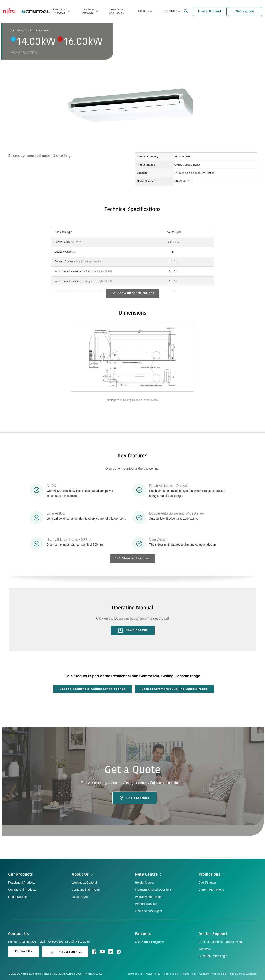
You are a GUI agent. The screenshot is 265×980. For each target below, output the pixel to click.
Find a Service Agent (149, 911)
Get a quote (245, 11)
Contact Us (20, 934)
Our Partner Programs (149, 942)
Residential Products (22, 883)
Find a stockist (65, 952)
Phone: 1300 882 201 (22, 942)
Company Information (86, 890)
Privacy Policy (154, 974)
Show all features (132, 558)
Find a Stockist (210, 11)
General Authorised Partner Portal (221, 942)
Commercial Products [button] (88, 11)
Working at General (84, 883)
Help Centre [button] (170, 11)
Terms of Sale (172, 974)
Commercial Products (22, 890)
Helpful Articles (145, 883)
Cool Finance (207, 883)
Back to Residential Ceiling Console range (93, 689)
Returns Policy (190, 974)
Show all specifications (132, 293)
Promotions (212, 874)
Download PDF (133, 630)
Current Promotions (211, 890)
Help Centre (149, 874)
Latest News (80, 897)
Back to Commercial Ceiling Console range (175, 689)
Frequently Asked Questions (153, 890)
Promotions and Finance (116, 11)
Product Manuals (146, 904)
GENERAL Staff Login (213, 956)
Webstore (205, 949)
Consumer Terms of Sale (214, 974)
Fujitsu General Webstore (242, 974)
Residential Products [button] (60, 11)
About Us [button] (143, 11)
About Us (83, 874)
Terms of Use (136, 974)
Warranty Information (149, 897)
